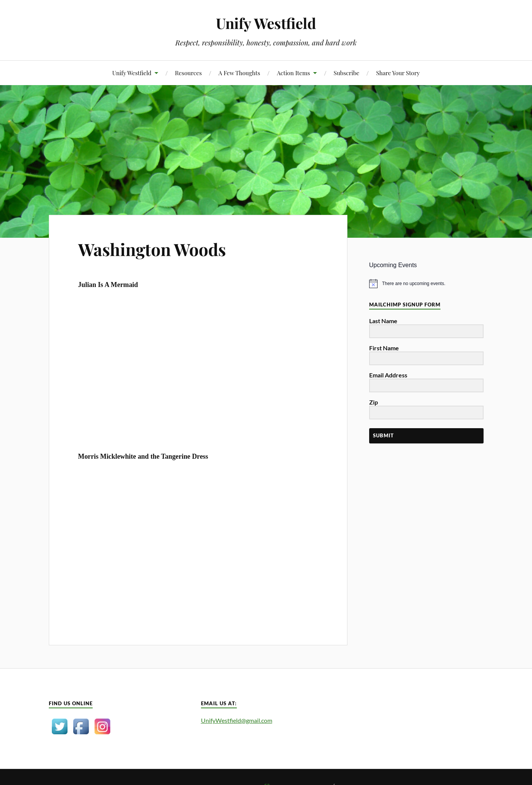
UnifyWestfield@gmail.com (237, 720)
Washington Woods (152, 249)
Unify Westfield (266, 23)
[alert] (426, 284)
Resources (188, 73)
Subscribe (347, 73)
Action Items (293, 73)
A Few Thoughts (239, 73)
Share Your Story (398, 73)
